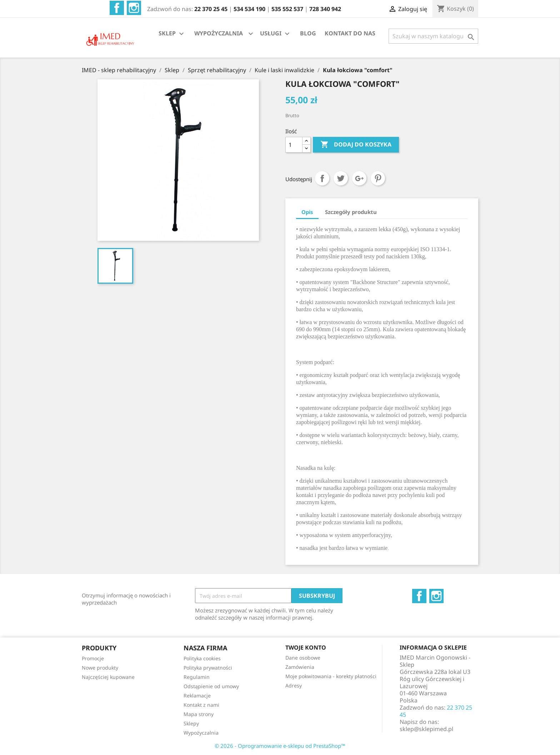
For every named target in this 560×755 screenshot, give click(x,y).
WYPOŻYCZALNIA (219, 33)
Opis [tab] (307, 212)
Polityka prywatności (208, 668)
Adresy (294, 686)
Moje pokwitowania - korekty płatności (331, 676)
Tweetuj (341, 178)
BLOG (308, 33)
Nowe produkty (100, 668)
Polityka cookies (202, 658)
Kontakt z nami (201, 705)
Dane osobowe (303, 658)
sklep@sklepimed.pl (426, 729)
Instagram (134, 8)
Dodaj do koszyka (356, 145)
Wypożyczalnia (201, 733)
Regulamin (197, 677)
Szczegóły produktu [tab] (351, 212)
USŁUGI (276, 34)
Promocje (93, 658)
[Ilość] (294, 145)
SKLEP (172, 34)
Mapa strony (199, 714)
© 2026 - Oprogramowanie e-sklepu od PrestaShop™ (280, 746)
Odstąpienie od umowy (211, 686)
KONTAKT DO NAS (350, 33)
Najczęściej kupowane (108, 677)
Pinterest (378, 178)
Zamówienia (300, 667)
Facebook (117, 8)
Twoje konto (306, 647)
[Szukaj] (433, 36)
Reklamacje (197, 696)
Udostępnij (322, 178)
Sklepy (191, 723)
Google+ (359, 178)
